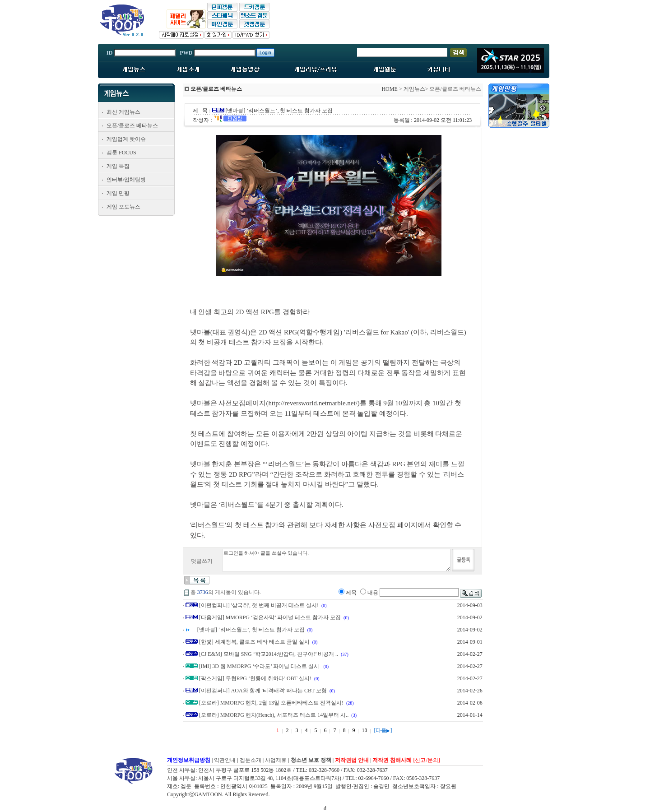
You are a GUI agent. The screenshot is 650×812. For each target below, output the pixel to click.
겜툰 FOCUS (121, 153)
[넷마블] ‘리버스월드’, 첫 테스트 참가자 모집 (251, 630)
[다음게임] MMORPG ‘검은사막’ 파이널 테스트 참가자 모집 (270, 617)
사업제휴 (276, 760)
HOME (389, 89)
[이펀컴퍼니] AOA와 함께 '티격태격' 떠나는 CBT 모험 (263, 691)
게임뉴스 (414, 89)
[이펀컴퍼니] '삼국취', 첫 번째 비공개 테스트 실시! (259, 605)
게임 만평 (118, 193)
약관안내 (225, 760)
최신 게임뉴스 (123, 112)
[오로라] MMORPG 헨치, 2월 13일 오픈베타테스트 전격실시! (271, 703)
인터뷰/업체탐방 (126, 180)
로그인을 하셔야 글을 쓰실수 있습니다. (336, 560)
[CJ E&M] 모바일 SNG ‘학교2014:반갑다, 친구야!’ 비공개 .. (269, 654)
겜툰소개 (251, 760)
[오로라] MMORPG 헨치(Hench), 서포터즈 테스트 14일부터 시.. (274, 715)
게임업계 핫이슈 (126, 139)
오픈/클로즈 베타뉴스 (132, 125)
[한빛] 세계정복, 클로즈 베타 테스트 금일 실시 (254, 642)
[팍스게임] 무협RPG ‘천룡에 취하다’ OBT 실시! (255, 678)
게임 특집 (118, 166)
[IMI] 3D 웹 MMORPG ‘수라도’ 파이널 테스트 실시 (260, 666)
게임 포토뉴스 (123, 207)
